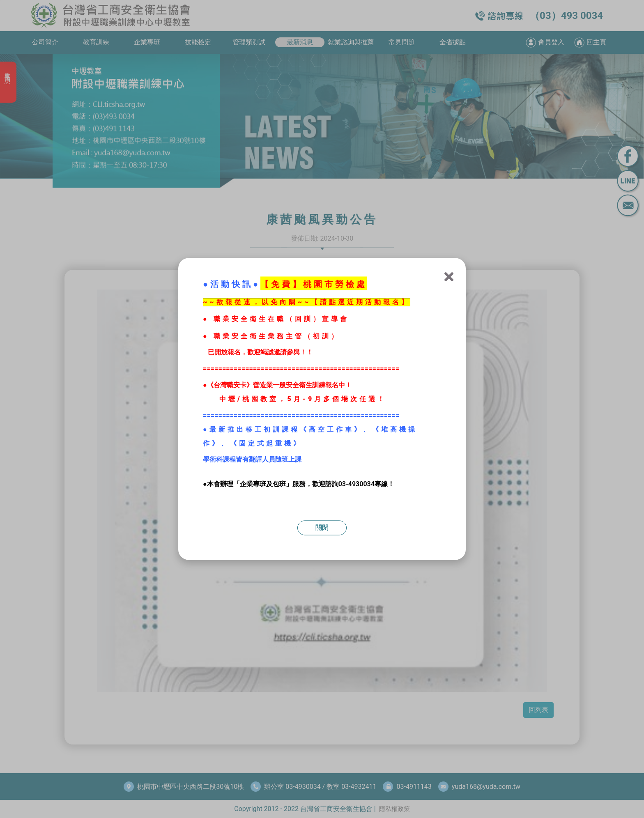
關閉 (322, 528)
